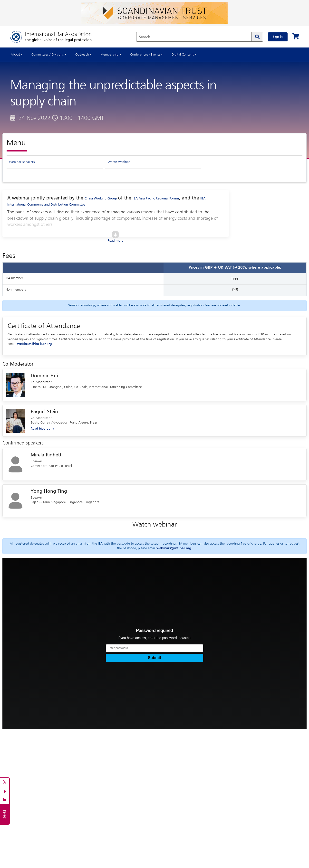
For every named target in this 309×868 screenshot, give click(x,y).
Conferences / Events (145, 55)
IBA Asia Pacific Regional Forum (156, 199)
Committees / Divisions (48, 55)
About (15, 55)
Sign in (278, 37)
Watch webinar (119, 162)
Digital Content (183, 55)
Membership (109, 55)
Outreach (82, 55)
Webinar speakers (22, 162)
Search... (146, 37)
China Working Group (101, 199)
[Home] (56, 37)
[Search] (257, 37)
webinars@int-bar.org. (174, 549)
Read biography (42, 429)
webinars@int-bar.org (34, 344)
